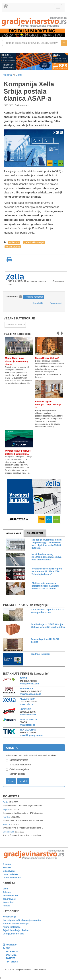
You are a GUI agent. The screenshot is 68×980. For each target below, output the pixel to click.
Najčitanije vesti (35, 533)
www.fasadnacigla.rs (30, 694)
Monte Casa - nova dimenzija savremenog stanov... (17, 361)
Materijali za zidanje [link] (15, 325)
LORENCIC (25, 709)
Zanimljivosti (9, 899)
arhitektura (14, 242)
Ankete (6, 906)
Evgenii (6, 810)
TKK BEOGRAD (28, 730)
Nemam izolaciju (17, 774)
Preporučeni (56, 303)
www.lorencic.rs (28, 715)
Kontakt (7, 868)
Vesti (19, 75)
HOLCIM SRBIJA (28, 719)
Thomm (7, 824)
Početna (7, 75)
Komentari (12, 796)
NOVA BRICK (27, 689)
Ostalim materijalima (19, 769)
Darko (6, 802)
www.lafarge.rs (27, 725)
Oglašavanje (9, 871)
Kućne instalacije (12, 927)
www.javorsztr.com (30, 684)
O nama (7, 864)
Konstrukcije (9, 917)
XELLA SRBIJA (28, 699)
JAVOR (23, 678)
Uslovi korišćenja (12, 878)
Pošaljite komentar (34, 297)
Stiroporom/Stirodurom (20, 765)
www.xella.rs (26, 704)
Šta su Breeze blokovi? (47, 358)
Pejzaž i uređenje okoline (16, 930)
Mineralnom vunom (19, 760)
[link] (34, 22)
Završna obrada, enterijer (16, 924)
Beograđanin (9, 832)
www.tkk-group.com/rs (31, 735)
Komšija (7, 817)
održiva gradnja (13, 247)
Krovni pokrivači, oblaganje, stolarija (22, 920)
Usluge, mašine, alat (13, 934)
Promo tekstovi (11, 896)
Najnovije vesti (13, 533)
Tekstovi (7, 892)
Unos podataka (11, 874)
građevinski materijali (34, 242)
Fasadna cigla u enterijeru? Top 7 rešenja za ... (48, 405)
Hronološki (38, 303)
